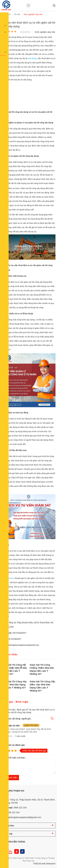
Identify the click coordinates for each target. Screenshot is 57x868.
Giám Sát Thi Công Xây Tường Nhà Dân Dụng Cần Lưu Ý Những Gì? (14, 685)
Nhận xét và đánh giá (13, 745)
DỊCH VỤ (8, 834)
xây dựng (32, 58)
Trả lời (9, 736)
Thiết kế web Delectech (44, 864)
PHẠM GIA (9, 826)
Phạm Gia (9, 578)
